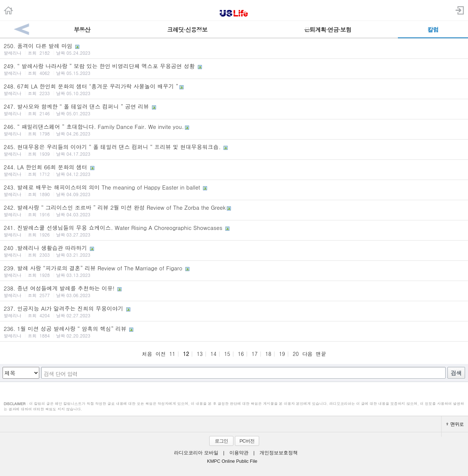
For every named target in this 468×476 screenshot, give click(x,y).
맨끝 (321, 354)
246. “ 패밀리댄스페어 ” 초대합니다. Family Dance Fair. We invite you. (234, 130)
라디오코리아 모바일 (196, 453)
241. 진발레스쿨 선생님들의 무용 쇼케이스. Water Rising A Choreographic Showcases (234, 231)
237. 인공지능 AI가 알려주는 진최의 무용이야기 (234, 311)
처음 (147, 354)
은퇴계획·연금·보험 (328, 30)
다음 (307, 354)
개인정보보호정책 (279, 453)
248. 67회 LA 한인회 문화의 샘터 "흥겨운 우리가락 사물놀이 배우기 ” (234, 89)
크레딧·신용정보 (187, 30)
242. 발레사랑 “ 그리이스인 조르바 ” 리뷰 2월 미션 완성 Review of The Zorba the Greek (234, 210)
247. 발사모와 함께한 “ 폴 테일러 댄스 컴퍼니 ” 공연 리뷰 (234, 109)
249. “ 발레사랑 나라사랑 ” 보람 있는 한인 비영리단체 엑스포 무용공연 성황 (234, 69)
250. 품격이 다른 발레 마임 (234, 49)
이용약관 (239, 453)
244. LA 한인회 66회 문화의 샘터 (234, 170)
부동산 (82, 30)
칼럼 (433, 30)
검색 (456, 373)
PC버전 (247, 441)
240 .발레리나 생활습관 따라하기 (234, 251)
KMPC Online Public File (232, 461)
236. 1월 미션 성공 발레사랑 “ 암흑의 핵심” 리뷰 (234, 332)
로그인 (221, 441)
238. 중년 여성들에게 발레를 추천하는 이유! (234, 291)
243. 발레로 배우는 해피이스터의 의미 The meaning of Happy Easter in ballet (234, 190)
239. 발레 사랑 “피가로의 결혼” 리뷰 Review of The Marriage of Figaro (234, 271)
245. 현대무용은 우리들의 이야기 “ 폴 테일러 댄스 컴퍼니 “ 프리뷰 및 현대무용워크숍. (234, 150)
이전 (161, 354)
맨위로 (455, 424)
